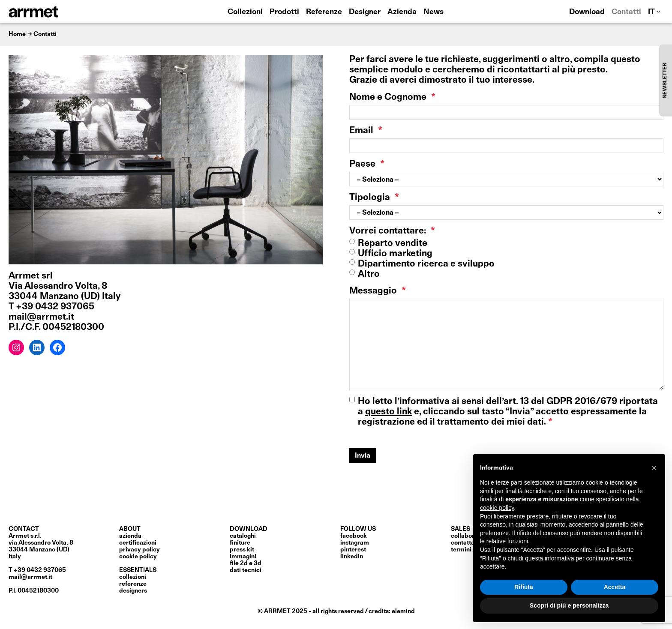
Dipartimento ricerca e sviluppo (426, 264)
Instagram (355, 543)
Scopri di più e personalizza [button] (569, 605)
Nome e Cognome (392, 97)
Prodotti (284, 12)
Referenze (324, 12)
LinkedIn (352, 557)
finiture (240, 543)
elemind (403, 611)
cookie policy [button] (497, 508)
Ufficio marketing (395, 254)
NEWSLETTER (665, 80)
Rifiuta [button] (524, 587)
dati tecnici (246, 570)
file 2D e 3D (246, 563)
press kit (242, 550)
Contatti (626, 12)
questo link (388, 412)
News (433, 12)
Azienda (402, 12)
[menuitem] (654, 12)
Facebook (354, 536)
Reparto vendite (393, 244)
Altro (369, 274)
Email (366, 131)
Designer (365, 12)
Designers (133, 591)
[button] (654, 468)
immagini (243, 557)
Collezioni (245, 12)
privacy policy (139, 550)
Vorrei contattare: (392, 231)
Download (587, 12)
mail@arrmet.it (30, 577)
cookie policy (138, 557)
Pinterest (353, 550)
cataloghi (243, 536)
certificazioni (138, 543)
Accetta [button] (615, 587)
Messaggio (378, 291)
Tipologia (374, 198)
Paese (367, 164)
